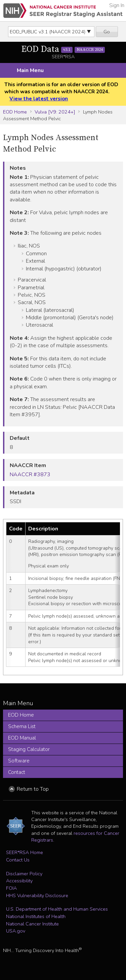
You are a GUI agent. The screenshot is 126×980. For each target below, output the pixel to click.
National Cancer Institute (32, 924)
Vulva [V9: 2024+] (55, 112)
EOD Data (63, 49)
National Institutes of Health (36, 916)
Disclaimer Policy (24, 874)
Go (107, 32)
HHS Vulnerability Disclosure (37, 895)
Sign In (117, 5)
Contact (17, 772)
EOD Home (15, 112)
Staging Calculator (29, 749)
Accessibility (19, 881)
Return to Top (33, 789)
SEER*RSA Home (25, 852)
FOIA (11, 888)
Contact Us (18, 860)
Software (19, 761)
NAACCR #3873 (30, 475)
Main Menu (30, 70)
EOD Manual (22, 738)
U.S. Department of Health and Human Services (57, 909)
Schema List (22, 726)
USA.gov (16, 931)
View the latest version (39, 99)
